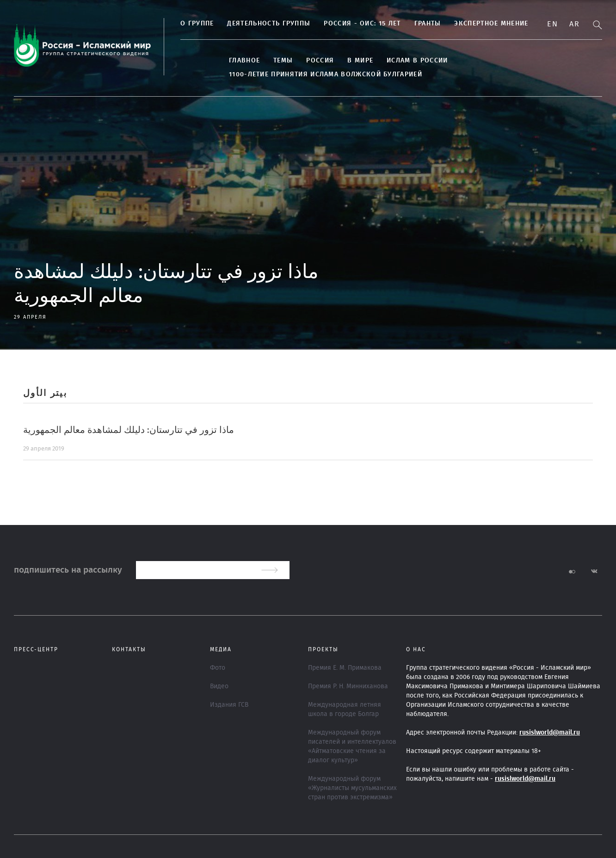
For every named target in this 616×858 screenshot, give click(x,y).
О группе (197, 24)
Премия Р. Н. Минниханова (348, 686)
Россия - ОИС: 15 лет (362, 24)
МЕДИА (221, 649)
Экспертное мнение (491, 24)
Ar (574, 24)
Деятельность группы (269, 24)
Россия (320, 61)
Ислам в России (417, 61)
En (552, 24)
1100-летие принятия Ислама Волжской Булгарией (326, 74)
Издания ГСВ (229, 705)
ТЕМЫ (283, 61)
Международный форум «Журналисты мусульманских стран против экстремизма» (352, 788)
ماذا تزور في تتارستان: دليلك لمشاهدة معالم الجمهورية (129, 430)
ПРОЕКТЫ (323, 649)
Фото (218, 668)
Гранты (428, 24)
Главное (244, 61)
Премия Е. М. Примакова (345, 668)
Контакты (129, 649)
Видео (219, 686)
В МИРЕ (360, 61)
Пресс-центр (36, 649)
